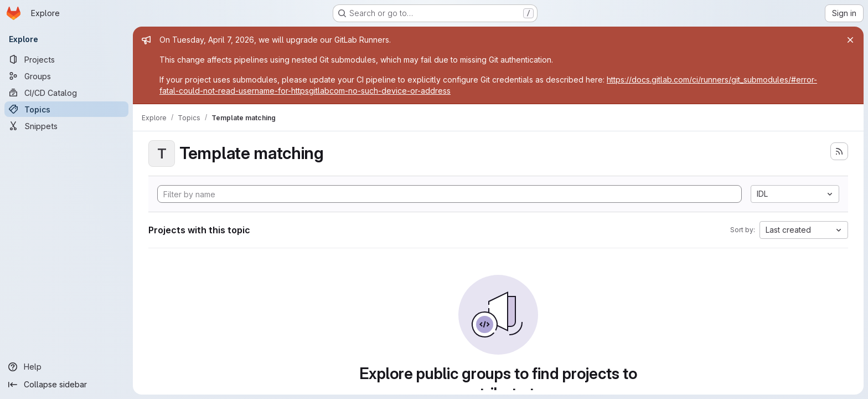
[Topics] (66, 109)
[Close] (850, 40)
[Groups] (66, 76)
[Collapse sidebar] (66, 385)
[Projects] (66, 59)
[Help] (66, 367)
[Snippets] (66, 126)
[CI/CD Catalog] (66, 93)
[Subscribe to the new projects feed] (839, 151)
